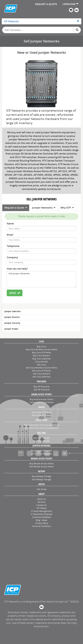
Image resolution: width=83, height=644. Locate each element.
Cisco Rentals (42, 362)
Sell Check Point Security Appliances (41, 428)
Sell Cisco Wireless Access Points (41, 368)
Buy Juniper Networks (42, 451)
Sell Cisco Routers (42, 374)
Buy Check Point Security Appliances (42, 425)
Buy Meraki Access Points (42, 464)
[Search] (77, 30)
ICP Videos (42, 508)
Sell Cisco (42, 365)
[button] (42, 21)
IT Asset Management (42, 511)
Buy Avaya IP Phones (42, 412)
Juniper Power (11, 329)
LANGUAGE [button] (71, 4)
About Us (42, 499)
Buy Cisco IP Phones (42, 352)
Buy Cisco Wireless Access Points (42, 349)
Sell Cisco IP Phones (41, 371)
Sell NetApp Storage (41, 479)
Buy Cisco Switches (42, 359)
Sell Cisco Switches (41, 377)
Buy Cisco (41, 346)
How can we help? (17, 269)
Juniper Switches (13, 311)
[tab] (42, 21)
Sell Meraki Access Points (41, 467)
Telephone (13, 246)
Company (12, 257)
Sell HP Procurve (42, 390)
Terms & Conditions (41, 526)
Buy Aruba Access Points (41, 399)
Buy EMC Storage (41, 438)
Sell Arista (42, 489)
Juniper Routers (12, 317)
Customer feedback (41, 517)
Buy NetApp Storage (42, 476)
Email (10, 235)
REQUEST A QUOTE (46, 4)
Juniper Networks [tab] (44, 208)
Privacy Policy (42, 523)
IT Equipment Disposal (42, 514)
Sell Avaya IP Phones (41, 415)
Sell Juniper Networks (41, 279)
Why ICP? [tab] (67, 208)
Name (10, 223)
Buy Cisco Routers (41, 355)
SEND (15, 293)
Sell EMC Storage (42, 441)
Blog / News (42, 520)
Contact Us (41, 505)
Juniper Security (12, 323)
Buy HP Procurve (41, 387)
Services (42, 502)
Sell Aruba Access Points (42, 402)
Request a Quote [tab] (16, 208)
